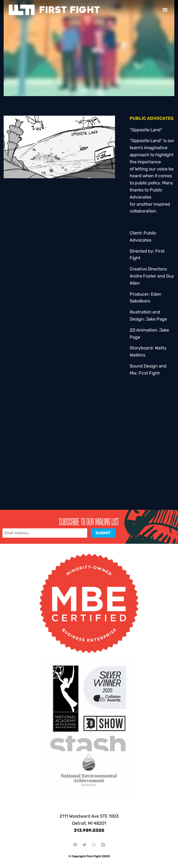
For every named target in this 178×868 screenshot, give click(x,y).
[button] (165, 10)
